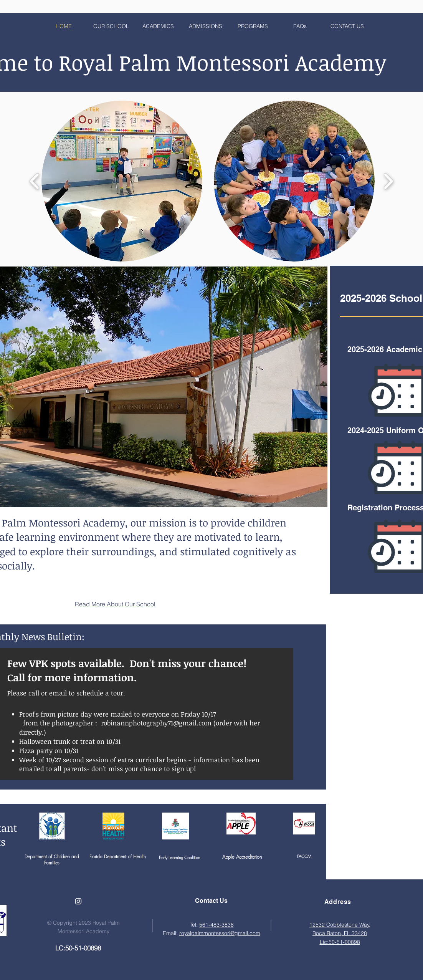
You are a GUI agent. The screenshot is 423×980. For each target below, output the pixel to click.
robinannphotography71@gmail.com (156, 723)
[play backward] (35, 181)
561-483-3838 (216, 925)
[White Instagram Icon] (78, 901)
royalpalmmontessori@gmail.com (220, 933)
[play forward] (388, 181)
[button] (122, 181)
